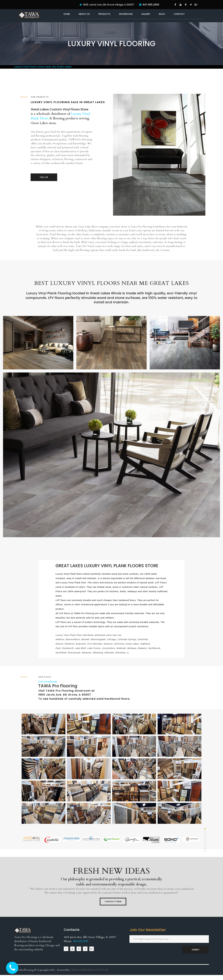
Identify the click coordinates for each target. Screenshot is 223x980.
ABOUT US (84, 14)
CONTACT (179, 14)
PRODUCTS (104, 14)
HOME (67, 14)
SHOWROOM (126, 14)
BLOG (162, 14)
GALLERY (146, 14)
